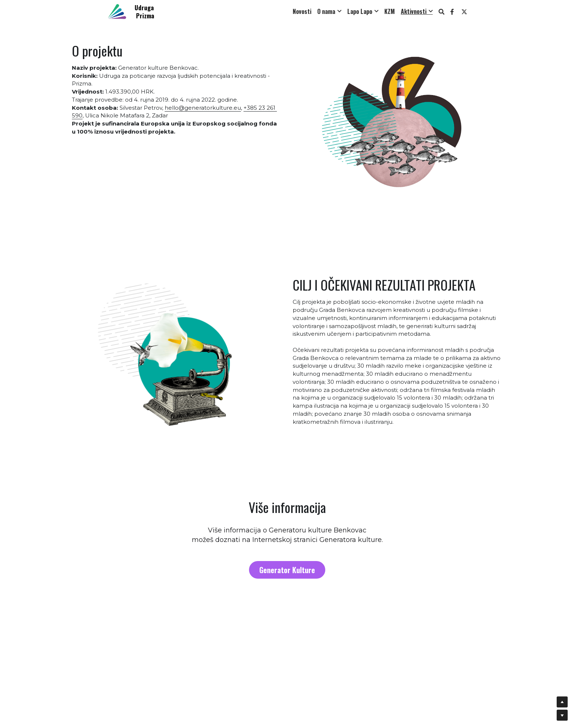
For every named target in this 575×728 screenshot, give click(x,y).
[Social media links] (452, 12)
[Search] (442, 12)
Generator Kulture (287, 568)
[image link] (117, 11)
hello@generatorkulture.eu (203, 108)
